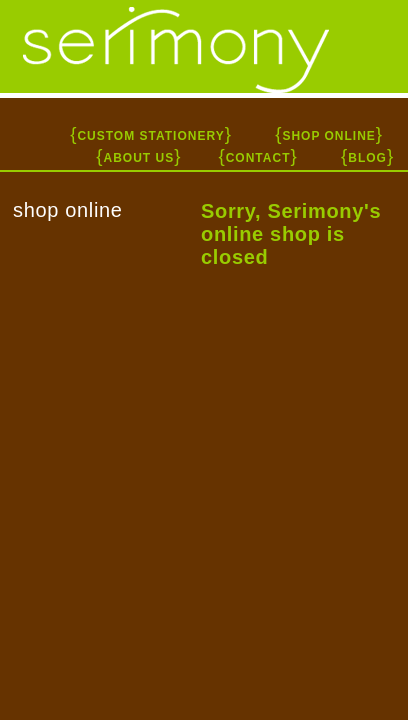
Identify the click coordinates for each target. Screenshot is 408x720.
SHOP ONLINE (328, 136)
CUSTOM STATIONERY (150, 136)
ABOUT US (138, 158)
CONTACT (258, 158)
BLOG (367, 158)
